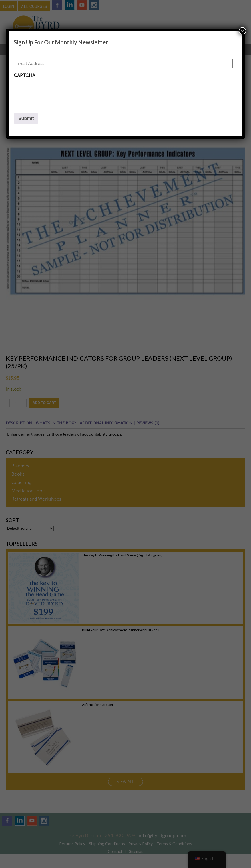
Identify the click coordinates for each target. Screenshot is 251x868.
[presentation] (57, 92)
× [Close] (242, 31)
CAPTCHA (24, 75)
